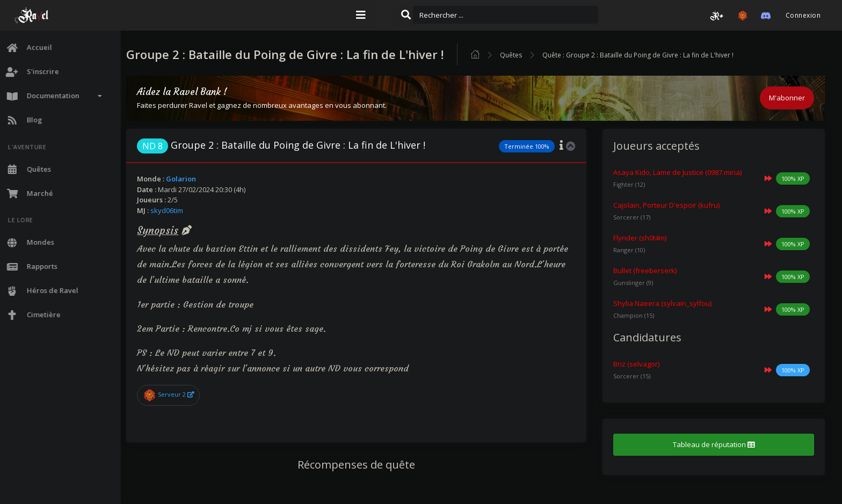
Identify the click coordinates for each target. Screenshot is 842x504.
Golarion (201, 179)
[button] (717, 16)
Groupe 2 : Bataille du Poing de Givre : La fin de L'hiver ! (301, 145)
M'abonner (787, 98)
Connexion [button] (803, 15)
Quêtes (531, 55)
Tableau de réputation (717, 444)
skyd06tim (187, 210)
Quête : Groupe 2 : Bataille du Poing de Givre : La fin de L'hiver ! (658, 55)
